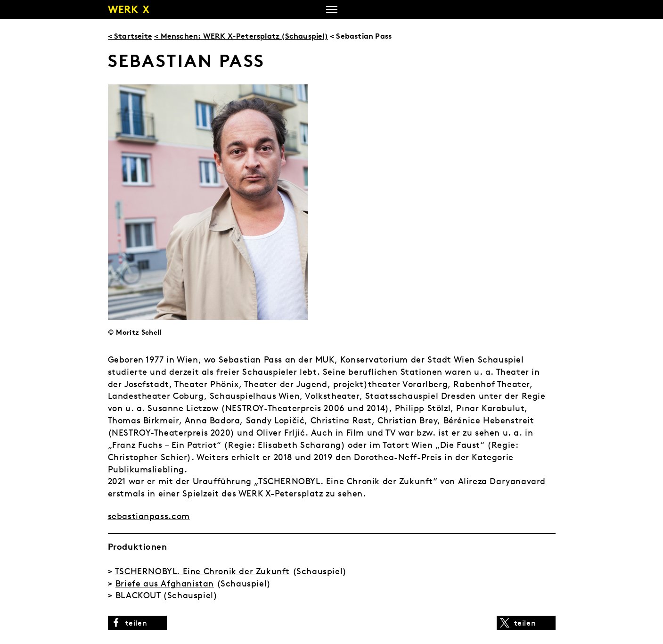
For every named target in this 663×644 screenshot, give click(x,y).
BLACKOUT (138, 595)
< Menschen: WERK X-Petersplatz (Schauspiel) (241, 36)
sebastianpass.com (149, 516)
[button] (137, 623)
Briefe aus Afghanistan (165, 583)
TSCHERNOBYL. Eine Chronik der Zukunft (202, 571)
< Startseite (130, 36)
